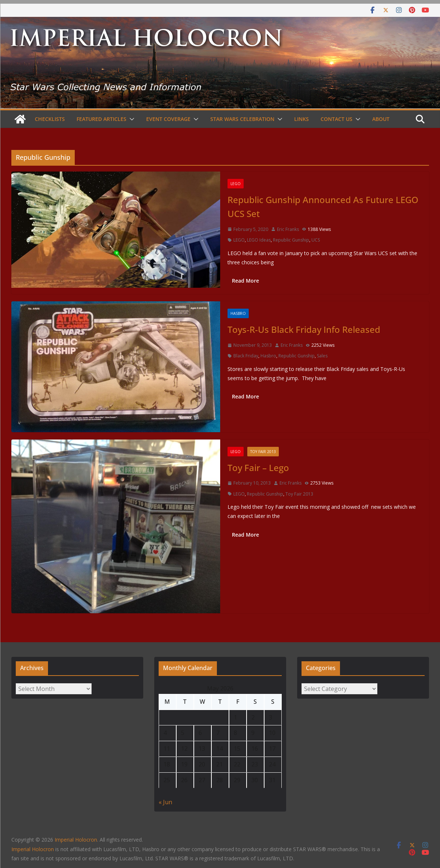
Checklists (50, 119)
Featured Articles (101, 119)
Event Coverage (168, 119)
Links (302, 119)
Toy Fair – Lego (258, 468)
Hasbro (238, 313)
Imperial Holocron (33, 849)
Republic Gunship (291, 240)
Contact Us (337, 119)
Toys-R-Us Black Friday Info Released (304, 329)
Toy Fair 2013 (263, 452)
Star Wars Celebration (242, 119)
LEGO (236, 184)
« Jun (165, 802)
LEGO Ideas (259, 240)
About (381, 119)
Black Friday (246, 356)
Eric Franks (288, 229)
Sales (322, 356)
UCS (316, 240)
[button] (130, 119)
